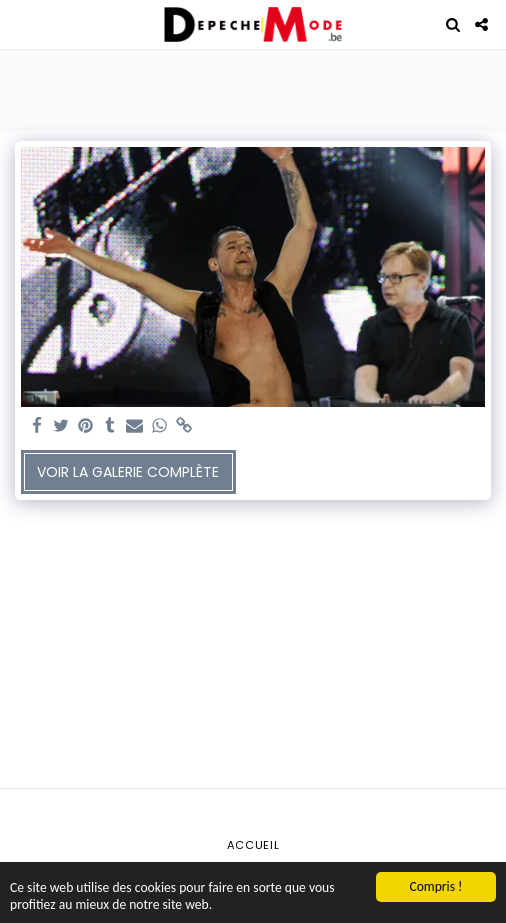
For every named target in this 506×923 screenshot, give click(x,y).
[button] (22, 24)
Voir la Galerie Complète (128, 472)
